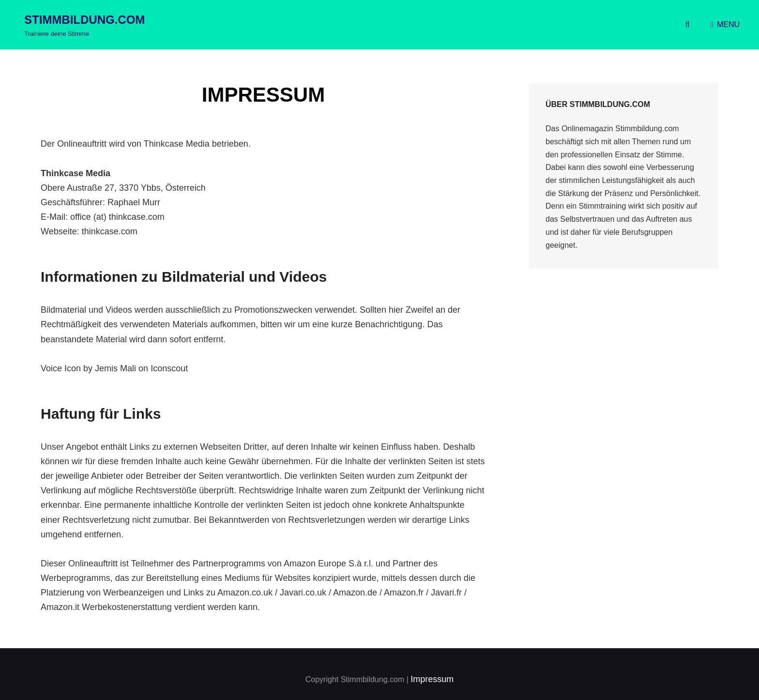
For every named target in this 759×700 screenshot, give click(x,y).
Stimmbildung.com (84, 20)
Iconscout (169, 368)
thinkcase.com (110, 231)
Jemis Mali (115, 368)
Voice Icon (61, 368)
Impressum (432, 679)
